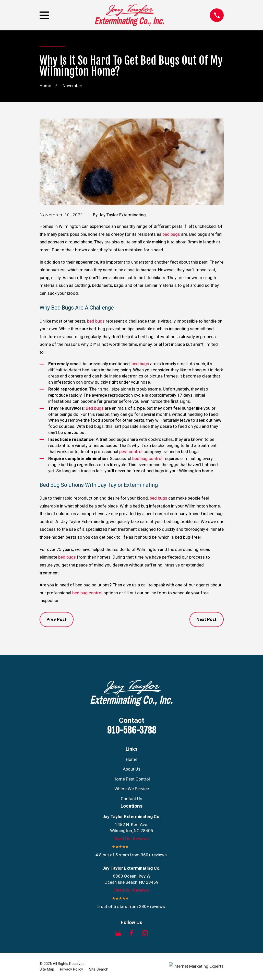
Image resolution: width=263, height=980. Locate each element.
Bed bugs (95, 408)
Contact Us (131, 799)
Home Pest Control (132, 779)
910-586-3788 (132, 730)
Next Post (206, 619)
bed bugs (171, 234)
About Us (132, 769)
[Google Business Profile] (118, 933)
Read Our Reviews (132, 839)
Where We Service (132, 789)
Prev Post (56, 619)
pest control (131, 452)
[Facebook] (131, 933)
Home (132, 759)
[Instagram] (145, 933)
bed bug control (147, 458)
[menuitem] (47, 970)
